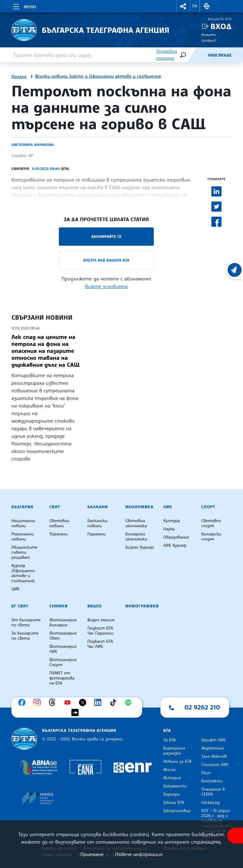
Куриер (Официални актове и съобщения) (23, 573)
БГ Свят (20, 606)
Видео (95, 606)
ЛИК (168, 507)
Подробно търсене (167, 55)
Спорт (208, 507)
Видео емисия (101, 620)
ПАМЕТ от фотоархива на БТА (62, 678)
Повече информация (139, 854)
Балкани (98, 507)
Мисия (169, 770)
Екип (206, 773)
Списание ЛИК (215, 765)
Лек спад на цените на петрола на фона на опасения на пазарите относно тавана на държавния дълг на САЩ (45, 351)
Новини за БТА (178, 762)
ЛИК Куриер (175, 546)
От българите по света (26, 623)
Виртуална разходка (174, 751)
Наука (169, 529)
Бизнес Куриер (140, 547)
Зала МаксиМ (214, 756)
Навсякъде (220, 55)
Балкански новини (97, 523)
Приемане (92, 854)
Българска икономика (136, 537)
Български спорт (211, 537)
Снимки (59, 606)
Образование (176, 537)
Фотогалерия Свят (63, 636)
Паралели (59, 534)
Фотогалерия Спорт (63, 662)
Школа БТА (174, 803)
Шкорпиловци (177, 811)
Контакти (212, 781)
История (172, 778)
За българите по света (25, 636)
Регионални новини (23, 537)
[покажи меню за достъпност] (235, 835)
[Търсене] (183, 55)
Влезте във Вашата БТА (106, 260)
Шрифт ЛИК (213, 740)
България (22, 507)
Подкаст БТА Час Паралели (100, 631)
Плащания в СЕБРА (213, 792)
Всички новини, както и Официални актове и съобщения (98, 76)
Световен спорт (211, 523)
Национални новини (23, 523)
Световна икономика (136, 523)
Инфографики (142, 606)
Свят (55, 507)
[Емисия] (197, 55)
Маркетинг (212, 748)
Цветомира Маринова (33, 145)
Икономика (139, 507)
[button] (183, 6)
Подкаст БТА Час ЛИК (100, 644)
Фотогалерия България (63, 623)
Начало (19, 77)
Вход (221, 26)
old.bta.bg (211, 803)
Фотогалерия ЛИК (63, 649)
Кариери (172, 794)
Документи (175, 786)
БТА (167, 731)
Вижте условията (106, 286)
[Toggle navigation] (24, 6)
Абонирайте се (106, 236)
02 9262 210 (202, 707)
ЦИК (16, 589)
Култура (172, 521)
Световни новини (59, 523)
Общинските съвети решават (24, 552)
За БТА (169, 740)
